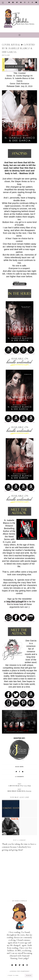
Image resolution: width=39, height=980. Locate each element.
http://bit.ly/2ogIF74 (16, 602)
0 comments (19, 777)
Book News (19, 767)
